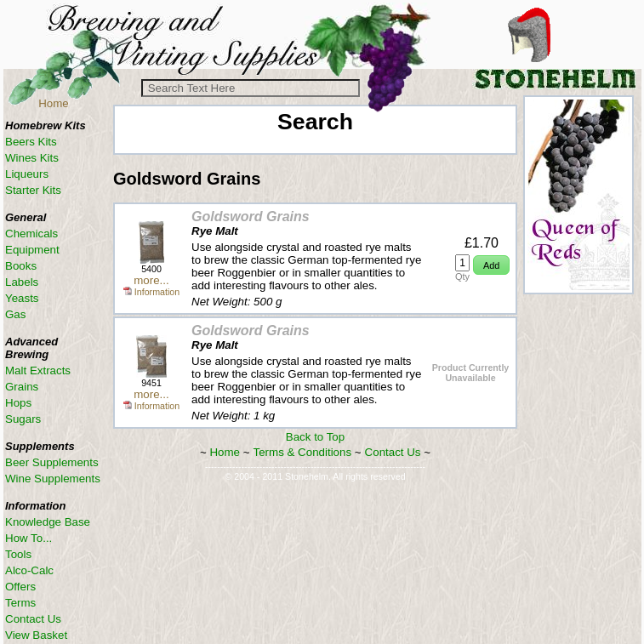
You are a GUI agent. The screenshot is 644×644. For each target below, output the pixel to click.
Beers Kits (31, 142)
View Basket (36, 635)
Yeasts (22, 298)
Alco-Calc (29, 570)
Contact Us (393, 452)
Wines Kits (32, 158)
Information (151, 292)
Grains (22, 387)
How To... (28, 538)
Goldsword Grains (251, 217)
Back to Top (315, 437)
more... (151, 280)
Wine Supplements (53, 479)
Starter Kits (33, 190)
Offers (20, 587)
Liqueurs (27, 174)
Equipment (32, 250)
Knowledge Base (48, 522)
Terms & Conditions (303, 452)
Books (21, 266)
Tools (18, 554)
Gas (15, 314)
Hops (18, 403)
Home (54, 103)
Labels (22, 282)
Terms (20, 603)
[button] (491, 265)
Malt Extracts (38, 370)
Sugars (23, 419)
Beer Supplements (52, 462)
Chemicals (31, 234)
